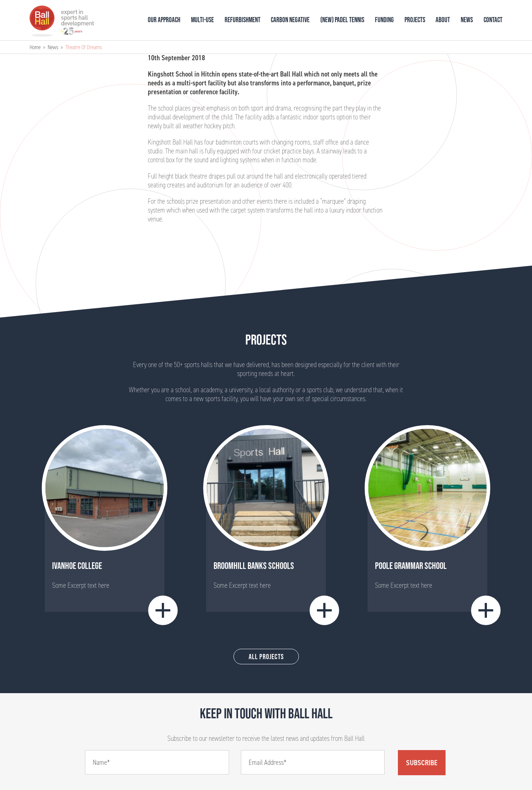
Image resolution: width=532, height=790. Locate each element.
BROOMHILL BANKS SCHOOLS (254, 566)
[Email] (313, 762)
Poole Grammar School (411, 566)
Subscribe (422, 763)
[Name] (157, 762)
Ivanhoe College (77, 566)
